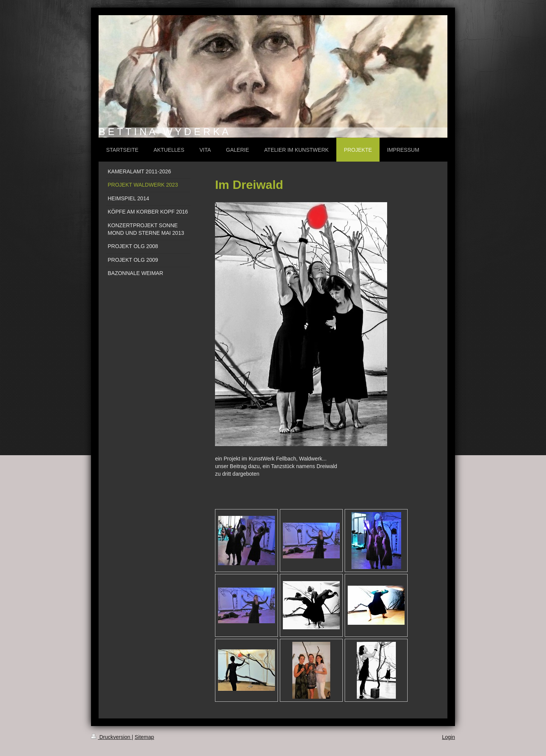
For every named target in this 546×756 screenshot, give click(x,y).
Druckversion (111, 737)
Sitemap (144, 737)
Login (449, 737)
